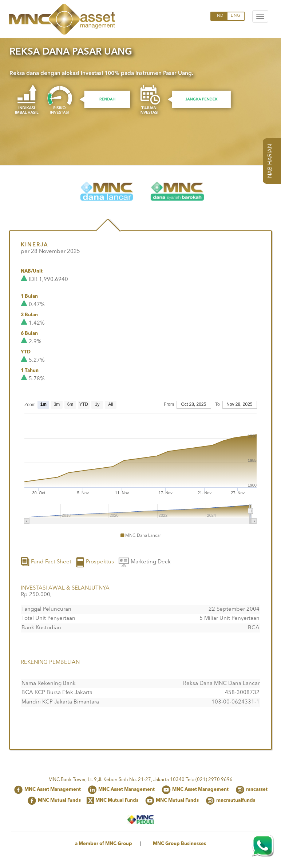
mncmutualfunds (236, 800)
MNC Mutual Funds (59, 800)
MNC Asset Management (53, 790)
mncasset (257, 790)
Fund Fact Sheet (46, 562)
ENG (236, 16)
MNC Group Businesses (179, 844)
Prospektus (95, 562)
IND (219, 16)
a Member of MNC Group (104, 844)
